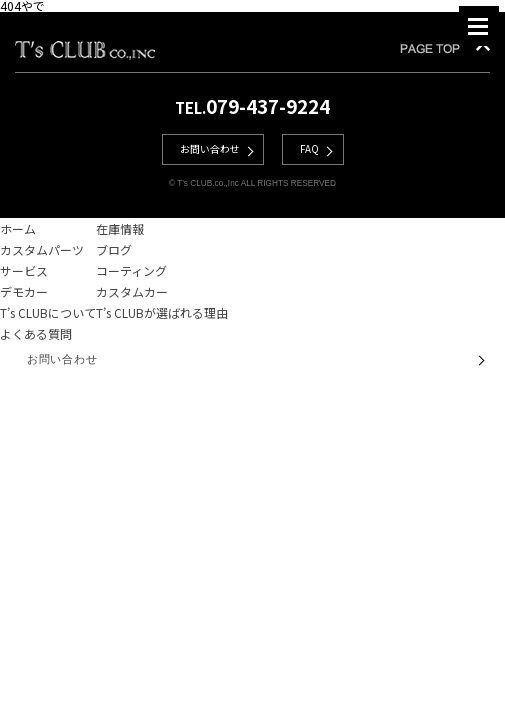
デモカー (24, 291)
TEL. (252, 107)
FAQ (309, 149)
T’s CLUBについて (48, 312)
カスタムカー (132, 291)
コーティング (131, 270)
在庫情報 (120, 228)
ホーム (18, 228)
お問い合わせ (210, 149)
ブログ (114, 249)
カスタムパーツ (42, 249)
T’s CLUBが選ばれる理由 (162, 312)
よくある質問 (36, 333)
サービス (24, 270)
